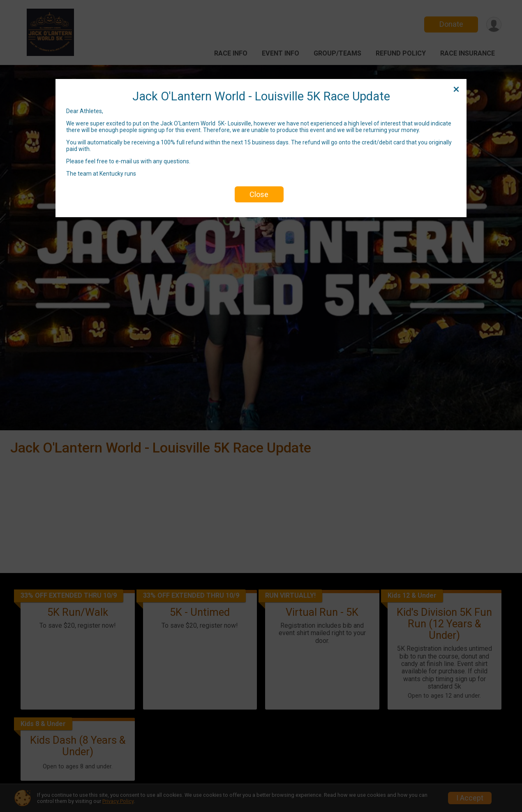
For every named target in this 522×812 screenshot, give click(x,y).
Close (259, 194)
